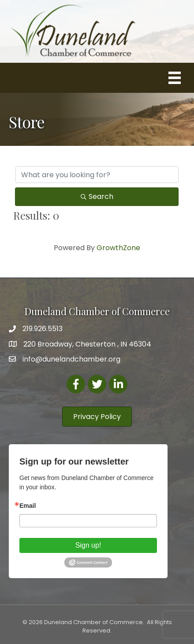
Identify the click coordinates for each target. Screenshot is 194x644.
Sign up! (88, 545)
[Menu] (175, 78)
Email (28, 506)
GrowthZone (118, 248)
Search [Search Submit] (97, 196)
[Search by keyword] (97, 175)
